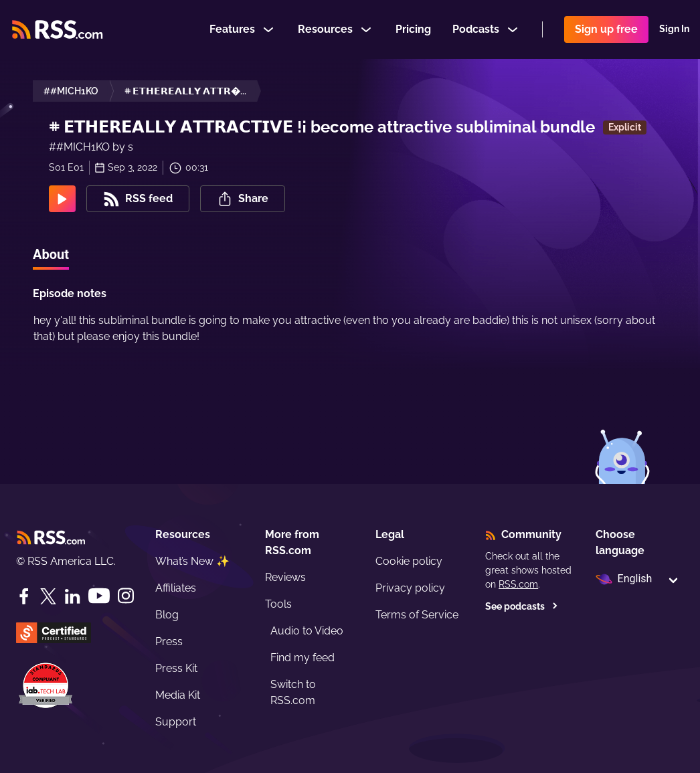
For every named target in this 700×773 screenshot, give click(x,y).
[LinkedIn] (72, 596)
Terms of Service (417, 615)
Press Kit (176, 668)
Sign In (674, 29)
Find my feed (302, 658)
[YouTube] (99, 596)
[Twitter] (48, 596)
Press (169, 641)
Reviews (285, 577)
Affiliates (176, 588)
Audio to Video (307, 631)
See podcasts (522, 606)
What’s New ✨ (192, 561)
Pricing (413, 29)
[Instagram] (126, 596)
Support (176, 722)
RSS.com (518, 584)
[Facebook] (24, 596)
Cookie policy (409, 561)
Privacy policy (410, 588)
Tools (278, 604)
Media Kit (178, 695)
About (51, 254)
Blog (167, 615)
